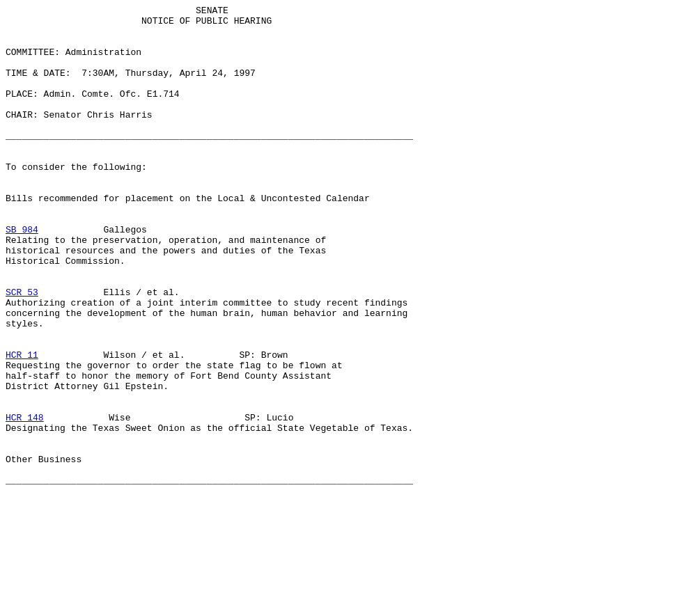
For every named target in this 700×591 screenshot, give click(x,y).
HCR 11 (22, 425)
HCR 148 (25, 501)
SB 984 (22, 275)
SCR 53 (22, 350)
